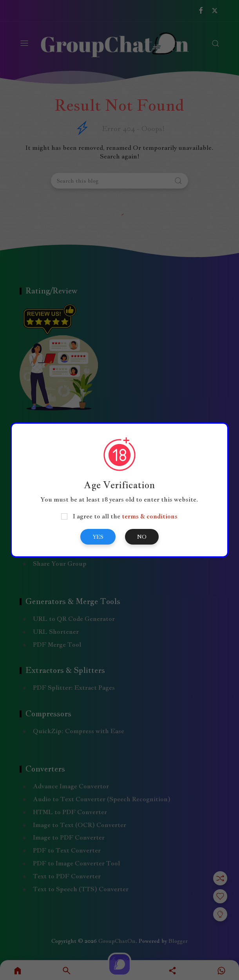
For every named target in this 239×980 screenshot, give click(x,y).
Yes (98, 537)
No (142, 537)
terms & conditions (150, 516)
